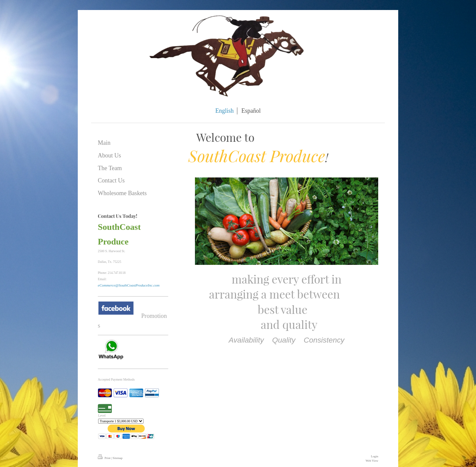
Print (104, 458)
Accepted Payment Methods (116, 379)
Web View (372, 461)
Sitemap (117, 458)
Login (375, 456)
